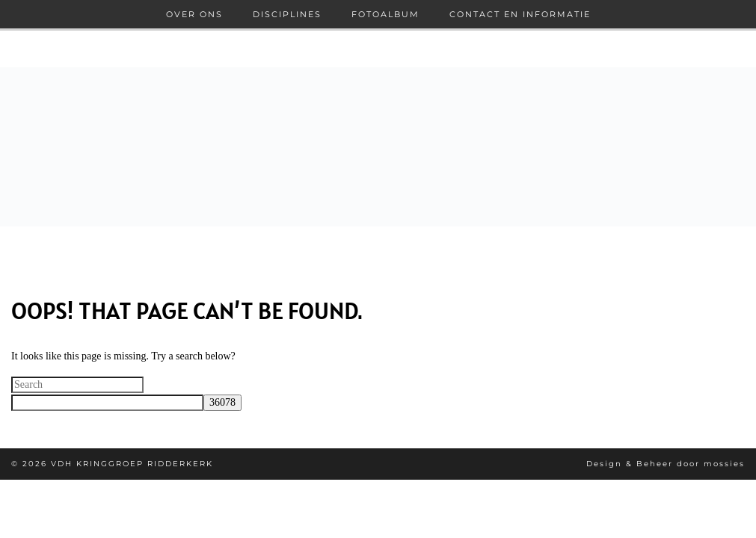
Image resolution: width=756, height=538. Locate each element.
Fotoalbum (385, 14)
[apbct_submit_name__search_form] (222, 403)
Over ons (194, 14)
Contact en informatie (520, 14)
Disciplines (287, 14)
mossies (724, 464)
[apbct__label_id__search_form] (107, 403)
